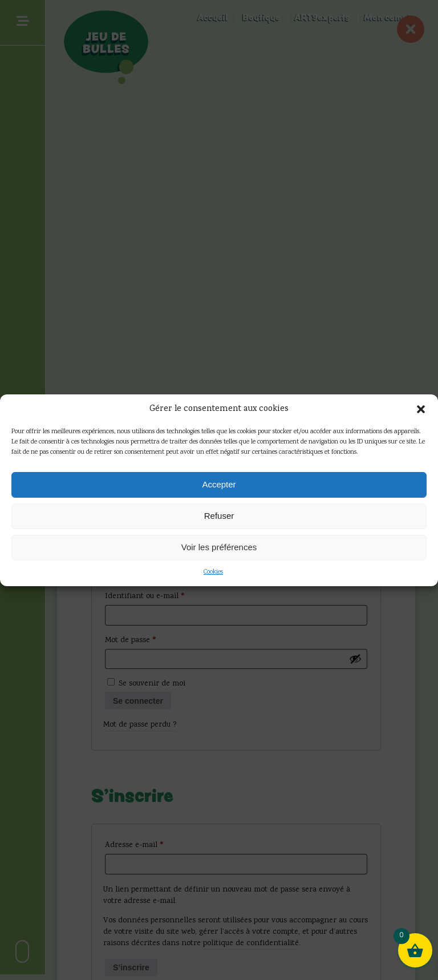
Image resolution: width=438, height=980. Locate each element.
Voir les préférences (219, 547)
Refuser (219, 516)
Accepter (219, 484)
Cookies (213, 572)
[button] (421, 409)
